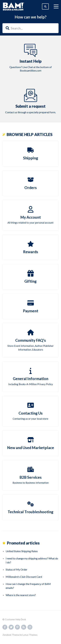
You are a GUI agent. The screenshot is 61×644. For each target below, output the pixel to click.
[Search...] (30, 28)
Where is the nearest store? (21, 595)
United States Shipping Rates (22, 551)
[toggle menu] (56, 7)
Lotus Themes (30, 635)
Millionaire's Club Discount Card (24, 577)
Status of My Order (17, 569)
